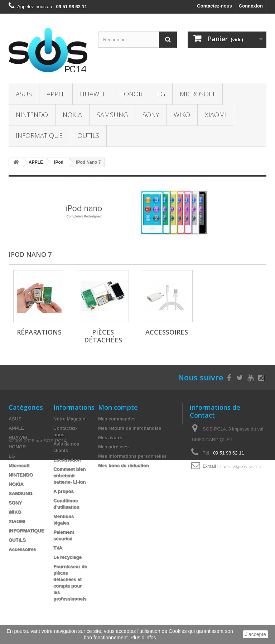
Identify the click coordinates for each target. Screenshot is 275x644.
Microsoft (197, 94)
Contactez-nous (214, 6)
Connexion (251, 6)
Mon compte (118, 407)
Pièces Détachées (103, 336)
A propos (64, 491)
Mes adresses (113, 447)
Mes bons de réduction (124, 465)
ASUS (24, 94)
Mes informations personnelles (132, 456)
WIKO (182, 115)
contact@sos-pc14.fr (241, 466)
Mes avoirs (110, 438)
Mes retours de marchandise (130, 428)
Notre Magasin (69, 419)
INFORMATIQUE (39, 135)
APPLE (56, 94)
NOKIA (72, 115)
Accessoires (167, 332)
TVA (58, 548)
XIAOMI (216, 115)
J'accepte (255, 634)
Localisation (67, 460)
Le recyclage (67, 557)
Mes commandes (117, 419)
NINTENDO (32, 115)
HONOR (131, 94)
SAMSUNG (112, 115)
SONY (151, 115)
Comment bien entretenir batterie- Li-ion (69, 475)
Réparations (39, 332)
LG (161, 94)
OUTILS (88, 135)
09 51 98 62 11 (229, 453)
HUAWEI (92, 94)
